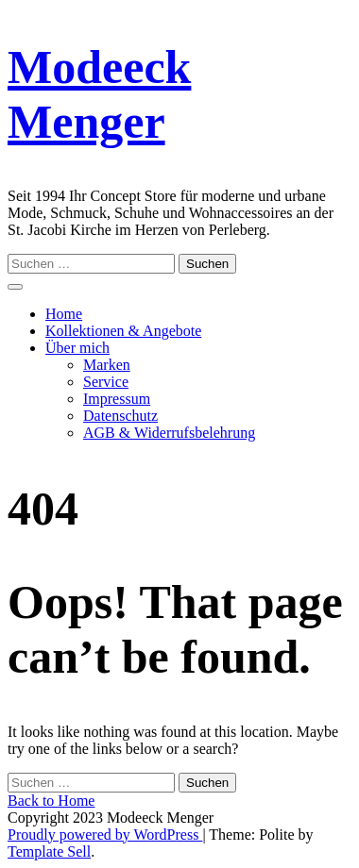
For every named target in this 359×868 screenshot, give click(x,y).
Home (64, 314)
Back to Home (51, 801)
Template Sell (49, 851)
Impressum (117, 399)
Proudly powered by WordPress (105, 835)
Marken (107, 365)
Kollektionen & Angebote (123, 331)
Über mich (77, 348)
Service (106, 382)
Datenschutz (120, 416)
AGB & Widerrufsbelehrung (169, 433)
